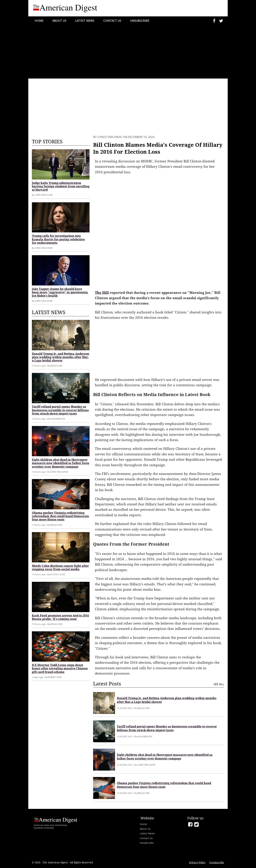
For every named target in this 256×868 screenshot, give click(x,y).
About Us (59, 21)
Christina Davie (110, 137)
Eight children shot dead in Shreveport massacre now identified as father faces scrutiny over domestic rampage (61, 463)
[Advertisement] (128, 52)
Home (39, 21)
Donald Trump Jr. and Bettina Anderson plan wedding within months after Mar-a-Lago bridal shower (61, 357)
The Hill (102, 293)
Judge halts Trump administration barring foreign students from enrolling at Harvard (61, 186)
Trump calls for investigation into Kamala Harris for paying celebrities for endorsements (58, 239)
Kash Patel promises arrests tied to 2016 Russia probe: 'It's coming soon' (60, 617)
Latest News (85, 21)
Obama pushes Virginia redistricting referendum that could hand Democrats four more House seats (60, 516)
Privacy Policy (197, 862)
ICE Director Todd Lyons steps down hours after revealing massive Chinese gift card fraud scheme (60, 668)
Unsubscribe (140, 21)
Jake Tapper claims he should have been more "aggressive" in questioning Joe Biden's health (60, 292)
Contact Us (112, 21)
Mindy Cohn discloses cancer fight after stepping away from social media (60, 567)
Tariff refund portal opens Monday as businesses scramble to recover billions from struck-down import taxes (60, 410)
